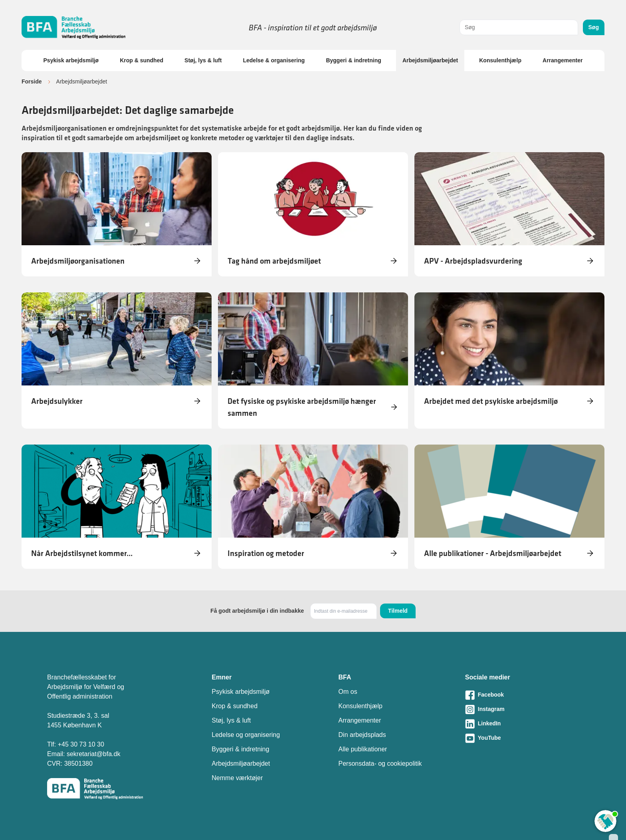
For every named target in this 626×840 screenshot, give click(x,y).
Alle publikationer (363, 749)
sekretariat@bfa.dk (94, 754)
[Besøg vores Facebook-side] (522, 695)
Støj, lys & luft (203, 60)
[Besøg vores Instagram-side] (522, 709)
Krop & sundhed (142, 60)
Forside (32, 81)
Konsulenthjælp (500, 60)
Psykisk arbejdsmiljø (71, 60)
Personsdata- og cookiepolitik (380, 764)
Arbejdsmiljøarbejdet (430, 60)
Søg (594, 27)
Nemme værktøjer (237, 778)
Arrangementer (563, 60)
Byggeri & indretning (353, 60)
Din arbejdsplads (362, 735)
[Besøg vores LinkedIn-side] (522, 724)
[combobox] (519, 27)
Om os (348, 692)
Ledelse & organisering (274, 60)
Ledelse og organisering (246, 735)
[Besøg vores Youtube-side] (522, 738)
